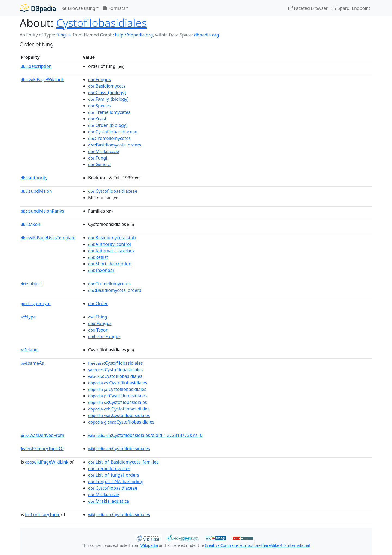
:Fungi (98, 158)
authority (34, 178)
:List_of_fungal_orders (114, 475)
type (28, 317)
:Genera (99, 164)
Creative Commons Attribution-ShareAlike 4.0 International (257, 545)
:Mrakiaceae (104, 151)
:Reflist (98, 257)
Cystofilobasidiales (102, 23)
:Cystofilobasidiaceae (113, 132)
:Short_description (110, 264)
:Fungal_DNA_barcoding (116, 482)
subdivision (36, 191)
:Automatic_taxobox (111, 251)
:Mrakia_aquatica (109, 501)
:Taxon (98, 330)
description (36, 66)
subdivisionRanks (42, 211)
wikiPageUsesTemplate (48, 238)
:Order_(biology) (108, 125)
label (30, 350)
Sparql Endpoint (351, 8)
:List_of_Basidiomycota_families (123, 462)
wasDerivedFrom (42, 435)
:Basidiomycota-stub (112, 238)
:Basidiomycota (107, 86)
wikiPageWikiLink (42, 79)
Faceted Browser (308, 8)
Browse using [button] (79, 8)
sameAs (32, 363)
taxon (30, 224)
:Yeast (97, 119)
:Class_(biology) (107, 93)
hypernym (36, 303)
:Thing (98, 317)
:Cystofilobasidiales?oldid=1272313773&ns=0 (145, 435)
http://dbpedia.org (134, 35)
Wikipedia (149, 545)
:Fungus (99, 79)
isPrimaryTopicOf (42, 449)
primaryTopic (42, 514)
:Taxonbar (101, 270)
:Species (99, 106)
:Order (98, 303)
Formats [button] (114, 8)
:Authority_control (110, 244)
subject (31, 284)
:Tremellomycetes (109, 112)
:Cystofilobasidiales (116, 363)
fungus (63, 35)
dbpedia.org (207, 35)
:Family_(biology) (108, 99)
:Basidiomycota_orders (115, 145)
